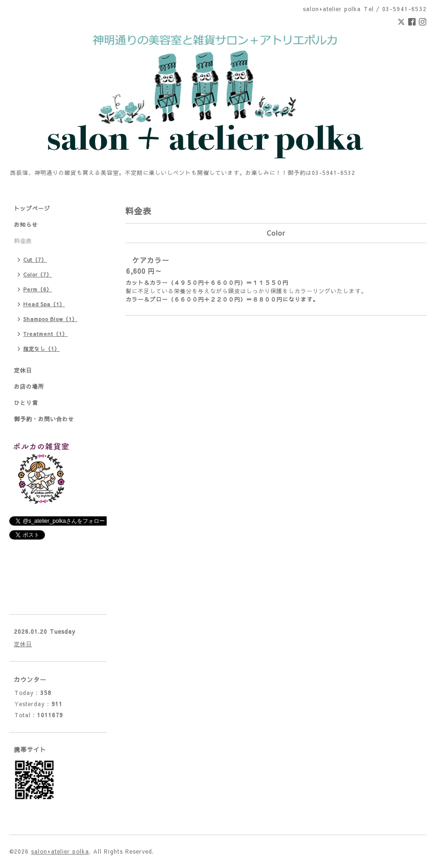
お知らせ (26, 225)
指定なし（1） (42, 349)
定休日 (23, 370)
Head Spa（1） (44, 304)
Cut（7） (35, 260)
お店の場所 (29, 386)
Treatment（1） (45, 334)
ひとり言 (26, 403)
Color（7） (38, 274)
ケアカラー (151, 260)
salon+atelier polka (60, 851)
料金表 (23, 241)
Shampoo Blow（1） (50, 319)
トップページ (32, 208)
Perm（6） (38, 289)
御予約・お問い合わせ (44, 419)
